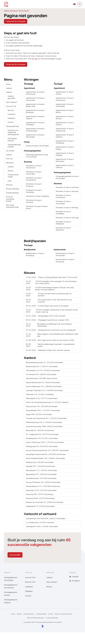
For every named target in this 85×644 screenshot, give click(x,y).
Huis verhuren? (12, 102)
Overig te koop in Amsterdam (37, 146)
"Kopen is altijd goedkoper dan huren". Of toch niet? (52, 277)
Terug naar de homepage (16, 21)
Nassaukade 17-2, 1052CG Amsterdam (41, 470)
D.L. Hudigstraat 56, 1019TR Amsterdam (42, 434)
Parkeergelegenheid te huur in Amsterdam (67, 177)
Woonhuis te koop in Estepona (34, 185)
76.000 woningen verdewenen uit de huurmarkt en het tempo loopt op (52, 311)
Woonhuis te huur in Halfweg (67, 208)
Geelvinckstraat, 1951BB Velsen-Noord (41, 378)
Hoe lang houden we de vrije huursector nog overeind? (49, 301)
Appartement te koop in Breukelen (35, 111)
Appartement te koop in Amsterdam (35, 99)
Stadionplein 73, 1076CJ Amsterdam (40, 506)
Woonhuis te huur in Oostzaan (67, 218)
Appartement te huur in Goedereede (65, 130)
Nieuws (11, 171)
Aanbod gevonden (11, 97)
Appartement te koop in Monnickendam (35, 130)
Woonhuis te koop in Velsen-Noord (37, 207)
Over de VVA (11, 106)
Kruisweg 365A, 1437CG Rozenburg (40, 498)
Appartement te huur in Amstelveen (65, 99)
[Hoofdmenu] (80, 4)
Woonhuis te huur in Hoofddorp (63, 213)
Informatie (10, 163)
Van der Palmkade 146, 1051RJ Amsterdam (43, 482)
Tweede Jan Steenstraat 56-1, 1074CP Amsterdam (46, 418)
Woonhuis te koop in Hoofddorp (34, 191)
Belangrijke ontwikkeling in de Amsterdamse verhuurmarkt (49, 325)
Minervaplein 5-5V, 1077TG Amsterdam (42, 398)
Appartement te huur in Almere (65, 93)
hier (36, 59)
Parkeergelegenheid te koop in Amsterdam (37, 156)
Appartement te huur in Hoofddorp (65, 142)
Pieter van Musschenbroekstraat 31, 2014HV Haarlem (47, 402)
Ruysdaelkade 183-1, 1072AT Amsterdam (43, 410)
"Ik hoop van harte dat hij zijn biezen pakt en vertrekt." (49, 295)
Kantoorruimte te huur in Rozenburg (65, 261)
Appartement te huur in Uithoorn (65, 166)
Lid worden (10, 151)
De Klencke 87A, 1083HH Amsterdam (41, 374)
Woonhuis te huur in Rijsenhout (63, 229)
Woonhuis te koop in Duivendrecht (34, 179)
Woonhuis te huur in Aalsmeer (67, 187)
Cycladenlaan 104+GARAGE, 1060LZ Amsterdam (46, 519)
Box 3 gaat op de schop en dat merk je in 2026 (50, 340)
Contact (11, 122)
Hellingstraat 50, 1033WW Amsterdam (42, 446)
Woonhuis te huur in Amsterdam (63, 202)
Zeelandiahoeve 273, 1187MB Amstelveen (43, 486)
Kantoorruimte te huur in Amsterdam (65, 254)
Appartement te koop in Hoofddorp (35, 124)
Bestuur (11, 110)
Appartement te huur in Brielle (65, 111)
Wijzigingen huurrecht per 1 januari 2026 (47, 320)
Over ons (9, 159)
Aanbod (9, 88)
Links (10, 181)
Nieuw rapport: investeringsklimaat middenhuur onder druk (52, 335)
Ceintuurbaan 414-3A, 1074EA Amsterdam (43, 370)
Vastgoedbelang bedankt (14, 146)
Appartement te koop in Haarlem (35, 118)
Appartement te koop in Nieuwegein (35, 136)
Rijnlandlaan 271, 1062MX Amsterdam (41, 474)
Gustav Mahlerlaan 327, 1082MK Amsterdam (44, 386)
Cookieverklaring (12, 193)
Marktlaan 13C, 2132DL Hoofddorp (40, 394)
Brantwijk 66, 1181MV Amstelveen (40, 430)
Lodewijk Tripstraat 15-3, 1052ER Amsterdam (44, 390)
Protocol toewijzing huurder (10, 199)
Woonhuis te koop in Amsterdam (34, 173)
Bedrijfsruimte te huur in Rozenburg (35, 254)
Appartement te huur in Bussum (65, 118)
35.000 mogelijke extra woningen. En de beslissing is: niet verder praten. (51, 282)
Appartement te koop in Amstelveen (35, 93)
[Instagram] (72, 581)
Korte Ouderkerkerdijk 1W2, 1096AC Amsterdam (45, 458)
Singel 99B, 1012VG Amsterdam (39, 414)
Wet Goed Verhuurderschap (12, 206)
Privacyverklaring (12, 189)
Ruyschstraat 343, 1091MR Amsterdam (42, 406)
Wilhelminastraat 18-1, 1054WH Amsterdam (44, 422)
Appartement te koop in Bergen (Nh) (35, 105)
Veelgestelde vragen (13, 176)
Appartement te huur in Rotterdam (65, 160)
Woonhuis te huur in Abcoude (67, 191)
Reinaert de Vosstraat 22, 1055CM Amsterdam (45, 502)
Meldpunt (11, 118)
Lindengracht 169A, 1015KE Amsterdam (42, 527)
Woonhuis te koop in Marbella (37, 196)
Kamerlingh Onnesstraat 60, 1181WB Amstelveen (46, 454)
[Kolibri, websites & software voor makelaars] (43, 626)
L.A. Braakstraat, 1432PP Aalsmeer (40, 523)
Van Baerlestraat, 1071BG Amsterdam (41, 478)
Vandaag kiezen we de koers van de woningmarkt (51, 330)
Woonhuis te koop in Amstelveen (34, 167)
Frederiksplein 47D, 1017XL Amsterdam (42, 438)
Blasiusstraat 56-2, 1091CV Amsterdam (42, 367)
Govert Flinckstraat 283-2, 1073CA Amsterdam (45, 442)
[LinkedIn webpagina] (72, 577)
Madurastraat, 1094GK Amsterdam (40, 462)
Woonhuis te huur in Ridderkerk (63, 223)
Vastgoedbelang (12, 126)
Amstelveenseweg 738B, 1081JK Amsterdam (44, 426)
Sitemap (9, 185)
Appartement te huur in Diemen (65, 124)
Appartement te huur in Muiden (65, 148)
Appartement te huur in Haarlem (65, 136)
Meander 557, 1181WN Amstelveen (40, 466)
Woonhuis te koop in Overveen (34, 201)
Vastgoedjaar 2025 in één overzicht (46, 316)
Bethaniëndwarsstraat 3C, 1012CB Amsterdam (44, 363)
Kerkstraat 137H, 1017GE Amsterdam (41, 490)
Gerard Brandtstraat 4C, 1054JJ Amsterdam (43, 383)
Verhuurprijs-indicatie (13, 140)
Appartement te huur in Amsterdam (65, 105)
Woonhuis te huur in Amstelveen (63, 196)
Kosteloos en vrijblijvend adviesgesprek (13, 132)
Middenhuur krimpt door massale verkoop (48, 350)
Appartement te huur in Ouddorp (65, 154)
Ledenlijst (12, 114)
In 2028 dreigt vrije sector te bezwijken (47, 306)
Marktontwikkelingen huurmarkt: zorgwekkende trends (50, 345)
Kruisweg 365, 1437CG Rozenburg (39, 494)
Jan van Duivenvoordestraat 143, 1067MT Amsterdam (47, 450)
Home (8, 84)
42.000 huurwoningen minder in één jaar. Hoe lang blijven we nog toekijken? (50, 289)
